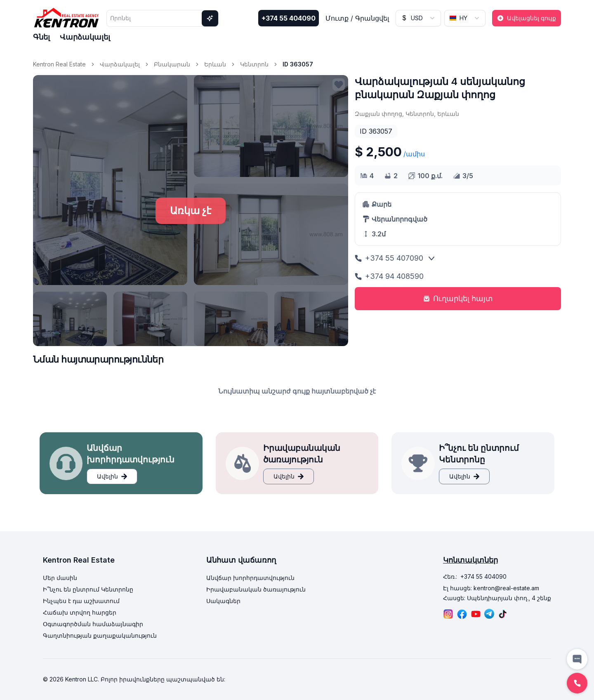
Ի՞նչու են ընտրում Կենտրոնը (88, 589)
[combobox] (418, 18)
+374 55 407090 (389, 258)
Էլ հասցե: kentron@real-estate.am (491, 588)
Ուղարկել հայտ (458, 298)
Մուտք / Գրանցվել (357, 18)
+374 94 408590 (389, 276)
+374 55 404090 (289, 18)
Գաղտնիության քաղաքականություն (100, 635)
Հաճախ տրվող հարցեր (80, 612)
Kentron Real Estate (59, 64)
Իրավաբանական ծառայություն (256, 589)
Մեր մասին (60, 578)
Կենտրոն (254, 64)
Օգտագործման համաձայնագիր (93, 624)
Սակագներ (223, 601)
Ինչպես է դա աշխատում (81, 601)
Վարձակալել (85, 37)
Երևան (215, 64)
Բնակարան (172, 64)
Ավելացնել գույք (527, 18)
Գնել (41, 37)
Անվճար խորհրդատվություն (250, 578)
